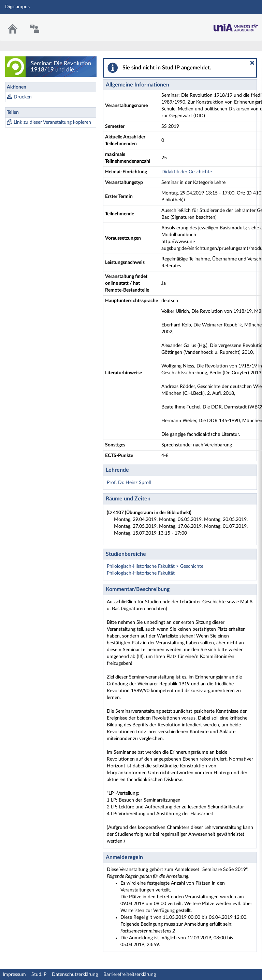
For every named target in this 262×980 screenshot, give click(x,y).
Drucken (23, 97)
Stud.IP (39, 975)
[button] (252, 63)
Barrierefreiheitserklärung (130, 975)
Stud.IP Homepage (236, 26)
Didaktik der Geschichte (187, 172)
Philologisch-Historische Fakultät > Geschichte (155, 566)
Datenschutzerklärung (75, 975)
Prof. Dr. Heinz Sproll (129, 483)
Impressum (14, 975)
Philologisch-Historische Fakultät (141, 573)
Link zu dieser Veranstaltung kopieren (52, 122)
